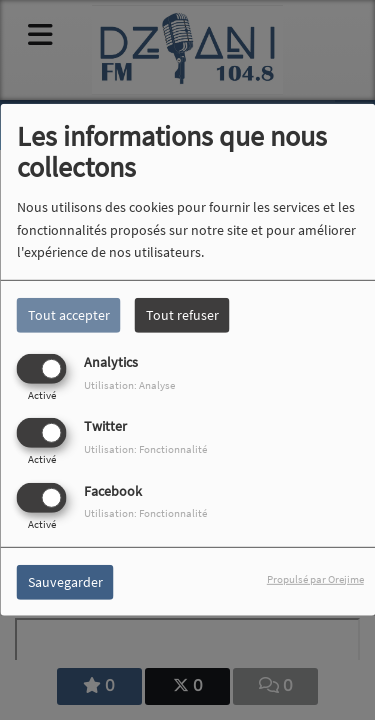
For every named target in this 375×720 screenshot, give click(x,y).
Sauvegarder (65, 581)
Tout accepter (69, 315)
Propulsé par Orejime (315, 578)
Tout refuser (182, 315)
